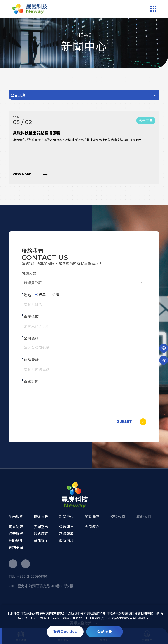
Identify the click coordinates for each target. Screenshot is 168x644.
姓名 (28, 295)
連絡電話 (31, 360)
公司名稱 (31, 338)
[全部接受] (105, 632)
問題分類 (29, 273)
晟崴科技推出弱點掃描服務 (37, 133)
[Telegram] (164, 360)
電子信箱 (31, 317)
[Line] (164, 348)
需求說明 (31, 382)
